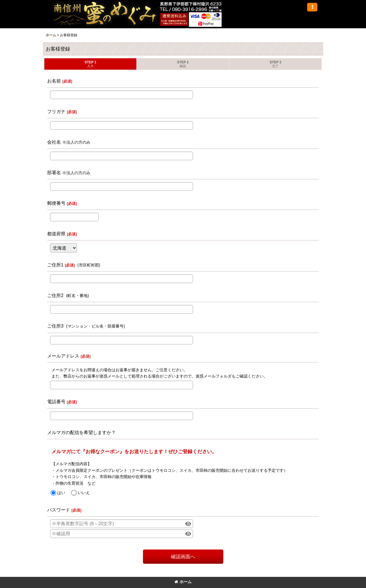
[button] (312, 7)
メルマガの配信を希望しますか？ (81, 432)
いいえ (84, 493)
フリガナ (56, 111)
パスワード (59, 510)
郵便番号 (56, 203)
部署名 (54, 172)
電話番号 (56, 402)
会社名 (54, 142)
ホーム (183, 582)
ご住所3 (55, 326)
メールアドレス (63, 356)
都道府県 (56, 234)
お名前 (54, 81)
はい (61, 493)
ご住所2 (55, 295)
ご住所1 (55, 265)
